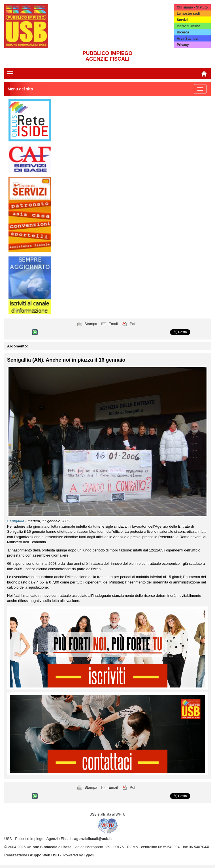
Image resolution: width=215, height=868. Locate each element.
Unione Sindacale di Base (49, 847)
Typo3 (89, 855)
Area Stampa (187, 39)
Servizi (182, 20)
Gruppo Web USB (44, 855)
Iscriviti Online (189, 26)
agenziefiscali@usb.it (93, 839)
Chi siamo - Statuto (192, 7)
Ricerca (183, 32)
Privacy (183, 45)
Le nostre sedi (188, 14)
